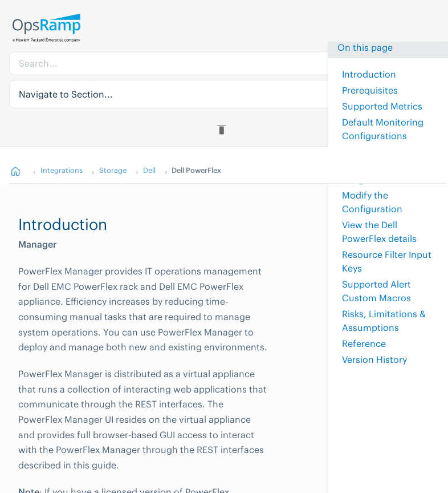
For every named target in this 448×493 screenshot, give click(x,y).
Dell (149, 170)
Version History (374, 359)
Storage (113, 170)
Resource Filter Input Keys (387, 261)
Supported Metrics (382, 106)
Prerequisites (370, 90)
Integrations (62, 170)
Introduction (369, 74)
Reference (364, 344)
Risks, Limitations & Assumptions (384, 321)
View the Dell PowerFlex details (379, 232)
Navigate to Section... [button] (66, 94)
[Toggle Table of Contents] (224, 130)
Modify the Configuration (372, 202)
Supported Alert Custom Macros (376, 291)
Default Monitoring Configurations (383, 129)
